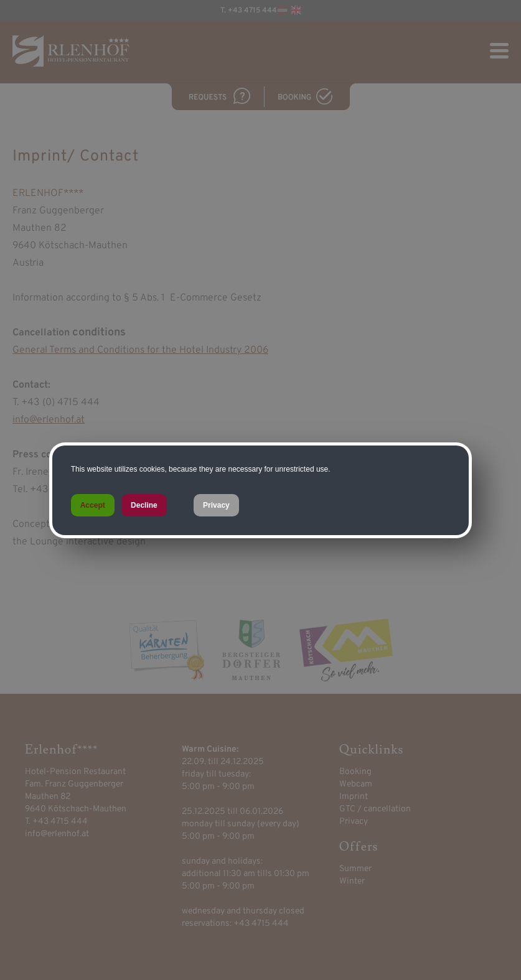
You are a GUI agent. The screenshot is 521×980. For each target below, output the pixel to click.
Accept (93, 505)
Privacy (216, 505)
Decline (144, 505)
